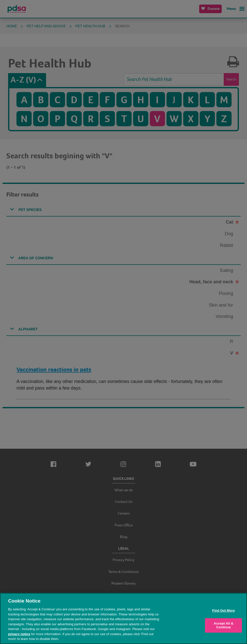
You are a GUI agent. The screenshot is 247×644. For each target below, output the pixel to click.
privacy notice (19, 634)
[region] (124, 618)
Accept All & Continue (223, 625)
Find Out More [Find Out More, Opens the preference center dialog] (223, 610)
